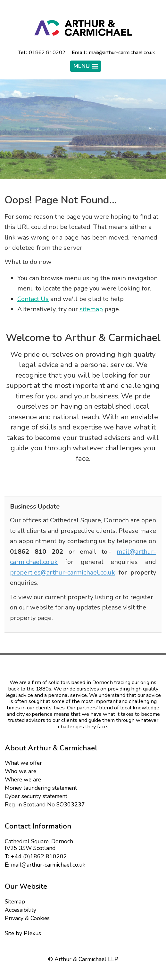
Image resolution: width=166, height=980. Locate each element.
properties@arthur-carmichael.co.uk (62, 572)
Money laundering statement (41, 788)
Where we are (23, 780)
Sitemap (15, 902)
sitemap (91, 309)
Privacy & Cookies (27, 918)
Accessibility (21, 910)
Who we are (21, 771)
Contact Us (33, 299)
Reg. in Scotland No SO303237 (45, 804)
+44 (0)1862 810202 (39, 856)
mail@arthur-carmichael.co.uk (48, 865)
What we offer (23, 763)
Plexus (32, 933)
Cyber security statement (36, 796)
